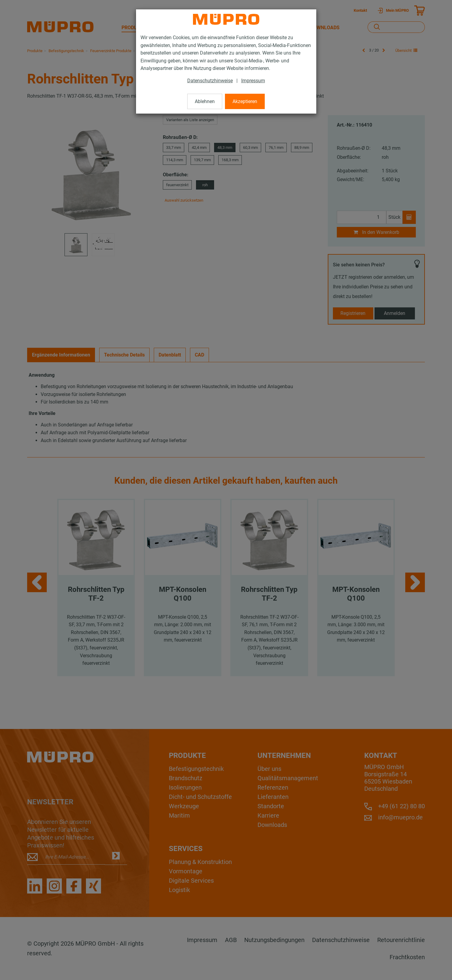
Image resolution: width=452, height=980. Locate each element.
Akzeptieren (245, 101)
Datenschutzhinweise (210, 81)
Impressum (253, 81)
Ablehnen (205, 101)
